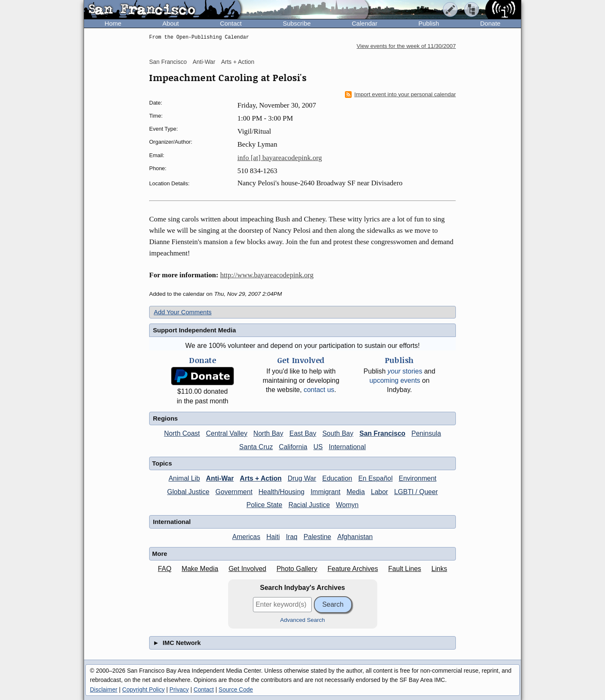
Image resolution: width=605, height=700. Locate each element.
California (293, 447)
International (347, 447)
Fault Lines (405, 569)
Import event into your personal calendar (400, 95)
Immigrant (325, 492)
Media (356, 492)
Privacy (179, 689)
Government (234, 492)
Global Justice (188, 492)
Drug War (302, 478)
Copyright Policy (143, 689)
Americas (246, 537)
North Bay (268, 433)
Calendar (364, 23)
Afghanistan (355, 537)
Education (337, 478)
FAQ (165, 569)
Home (113, 23)
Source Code (236, 689)
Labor (380, 492)
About (171, 23)
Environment (418, 478)
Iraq (292, 537)
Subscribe (297, 23)
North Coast (182, 433)
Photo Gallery (297, 569)
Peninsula (426, 433)
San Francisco (168, 62)
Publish (429, 23)
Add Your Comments (183, 312)
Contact (231, 23)
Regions (165, 418)
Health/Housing (281, 492)
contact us (319, 390)
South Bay (338, 433)
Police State (264, 505)
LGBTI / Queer (416, 492)
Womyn (347, 505)
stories (405, 371)
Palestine (317, 537)
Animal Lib (184, 478)
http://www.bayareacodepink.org (267, 275)
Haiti (273, 537)
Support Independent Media (195, 330)
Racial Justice (309, 505)
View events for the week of (406, 46)
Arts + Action (238, 62)
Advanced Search (303, 620)
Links (439, 569)
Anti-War (204, 62)
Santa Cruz (256, 447)
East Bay (303, 433)
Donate (490, 23)
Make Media (200, 569)
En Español (376, 478)
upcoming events (395, 380)
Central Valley (226, 433)
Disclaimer (104, 689)
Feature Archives (353, 569)
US (318, 447)
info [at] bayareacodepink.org (280, 158)
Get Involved (247, 569)
